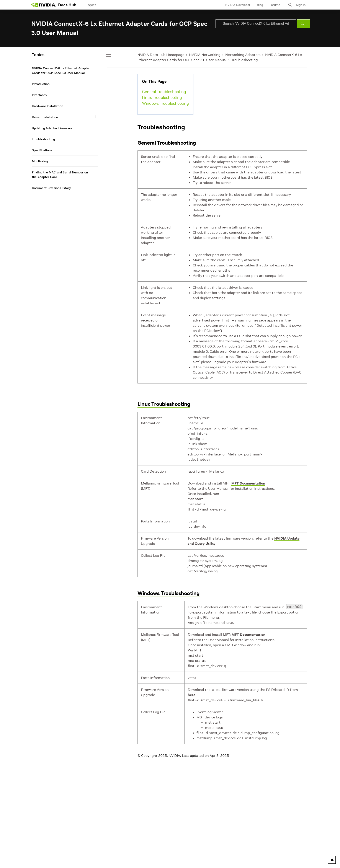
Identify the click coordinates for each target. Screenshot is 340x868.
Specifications (42, 150)
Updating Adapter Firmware (52, 128)
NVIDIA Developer (238, 5)
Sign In (301, 5)
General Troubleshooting (164, 92)
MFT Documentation (248, 483)
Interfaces (39, 95)
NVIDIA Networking (205, 55)
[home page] (44, 5)
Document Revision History (51, 188)
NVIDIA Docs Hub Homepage (161, 55)
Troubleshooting (245, 60)
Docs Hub (67, 5)
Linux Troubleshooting (162, 97)
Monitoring (40, 161)
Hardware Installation (47, 106)
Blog (260, 5)
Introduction (41, 84)
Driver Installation (45, 117)
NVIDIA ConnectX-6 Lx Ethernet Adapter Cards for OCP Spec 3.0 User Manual (61, 71)
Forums (275, 5)
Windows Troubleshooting (165, 103)
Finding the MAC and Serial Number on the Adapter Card (60, 175)
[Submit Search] (303, 24)
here (192, 695)
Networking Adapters (243, 55)
